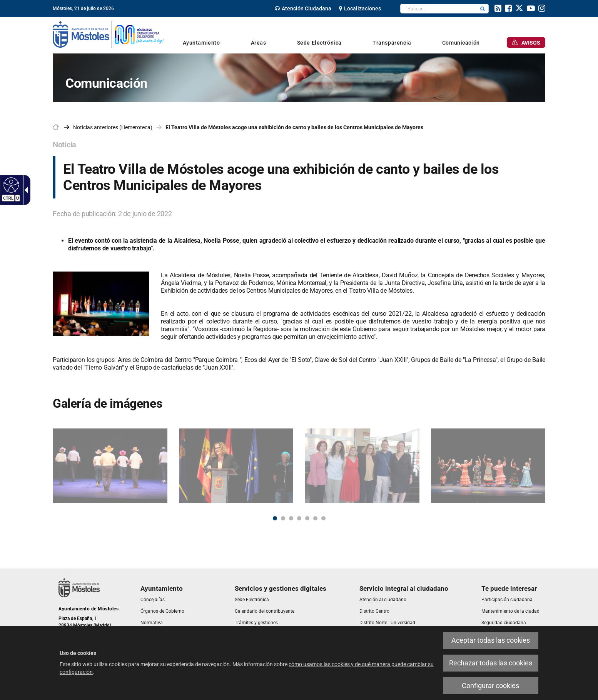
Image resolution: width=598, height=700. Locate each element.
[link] (10, 185)
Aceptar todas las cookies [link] (491, 640)
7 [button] (323, 518)
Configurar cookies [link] (490, 686)
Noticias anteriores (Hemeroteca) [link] (113, 127)
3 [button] (291, 518)
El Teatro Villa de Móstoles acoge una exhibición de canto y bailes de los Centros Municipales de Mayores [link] (294, 127)
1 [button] (275, 518)
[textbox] (438, 9)
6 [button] (315, 518)
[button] (483, 9)
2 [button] (283, 518)
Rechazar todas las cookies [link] (491, 663)
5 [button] (307, 518)
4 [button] (299, 518)
